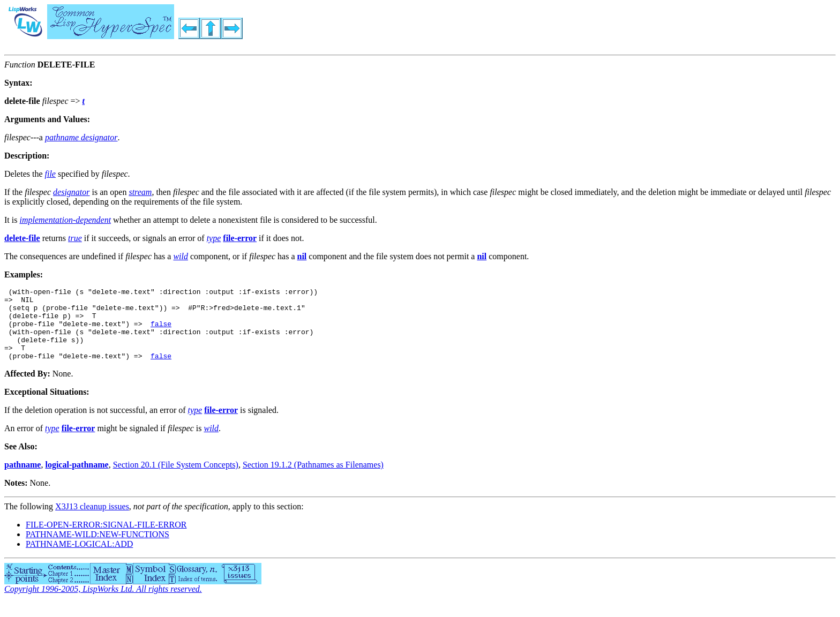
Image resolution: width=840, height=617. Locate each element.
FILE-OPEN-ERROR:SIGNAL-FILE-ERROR (106, 539)
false (161, 332)
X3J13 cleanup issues (92, 521)
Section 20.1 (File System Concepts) (176, 479)
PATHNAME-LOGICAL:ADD (79, 558)
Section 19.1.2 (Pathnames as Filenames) (313, 479)
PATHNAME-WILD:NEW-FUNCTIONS (97, 549)
